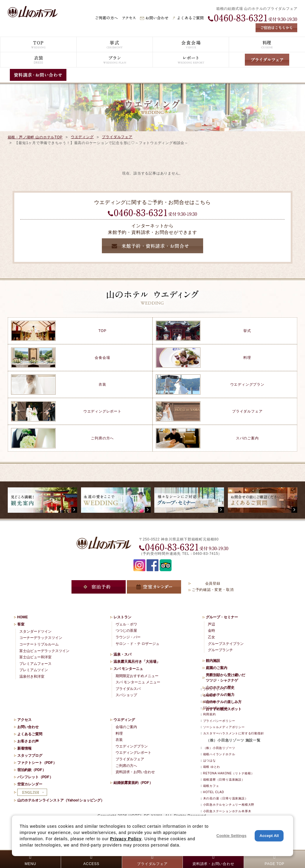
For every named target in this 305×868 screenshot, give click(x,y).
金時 (211, 631)
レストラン (122, 617)
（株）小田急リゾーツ (219, 748)
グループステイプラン (226, 644)
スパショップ (126, 695)
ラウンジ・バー (128, 637)
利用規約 (210, 714)
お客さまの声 (28, 741)
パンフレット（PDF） (35, 777)
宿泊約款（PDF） (32, 770)
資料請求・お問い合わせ (135, 772)
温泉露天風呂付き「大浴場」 (137, 662)
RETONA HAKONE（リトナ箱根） (229, 773)
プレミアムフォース (35, 664)
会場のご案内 (126, 727)
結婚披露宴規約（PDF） (133, 783)
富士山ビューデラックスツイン (44, 651)
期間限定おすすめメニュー (137, 676)
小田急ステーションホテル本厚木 (227, 811)
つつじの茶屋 (126, 631)
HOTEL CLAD (214, 792)
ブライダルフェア (117, 137)
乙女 (211, 637)
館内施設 (213, 661)
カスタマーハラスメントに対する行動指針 (234, 733)
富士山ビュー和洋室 (35, 657)
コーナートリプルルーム (39, 644)
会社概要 (210, 695)
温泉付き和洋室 (32, 677)
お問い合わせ (28, 727)
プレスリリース (214, 689)
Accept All (269, 836)
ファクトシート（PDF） (37, 763)
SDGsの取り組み (216, 708)
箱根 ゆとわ (212, 767)
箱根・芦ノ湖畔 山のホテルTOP (35, 137)
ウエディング (82, 137)
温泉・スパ (122, 654)
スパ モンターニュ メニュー (138, 682)
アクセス (24, 720)
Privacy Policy (126, 839)
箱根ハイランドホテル (219, 754)
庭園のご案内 (217, 668)
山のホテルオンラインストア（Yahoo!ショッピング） (61, 800)
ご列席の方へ (126, 766)
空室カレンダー (30, 784)
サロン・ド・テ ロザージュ (137, 644)
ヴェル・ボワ (126, 624)
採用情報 (210, 702)
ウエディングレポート (133, 753)
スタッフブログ (30, 756)
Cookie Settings (232, 836)
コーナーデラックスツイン (41, 638)
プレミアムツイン (34, 670)
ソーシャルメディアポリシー (224, 727)
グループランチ (220, 650)
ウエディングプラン (132, 746)
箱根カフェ (211, 786)
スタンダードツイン (35, 631)
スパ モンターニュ (128, 669)
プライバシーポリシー (219, 721)
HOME (23, 617)
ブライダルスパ (128, 689)
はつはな (210, 760)
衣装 (119, 740)
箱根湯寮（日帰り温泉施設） (224, 780)
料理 (119, 733)
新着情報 (24, 748)
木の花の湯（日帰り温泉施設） (226, 798)
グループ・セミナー (222, 617)
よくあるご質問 (30, 734)
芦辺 (211, 624)
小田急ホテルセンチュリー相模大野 (229, 805)
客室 (21, 624)
